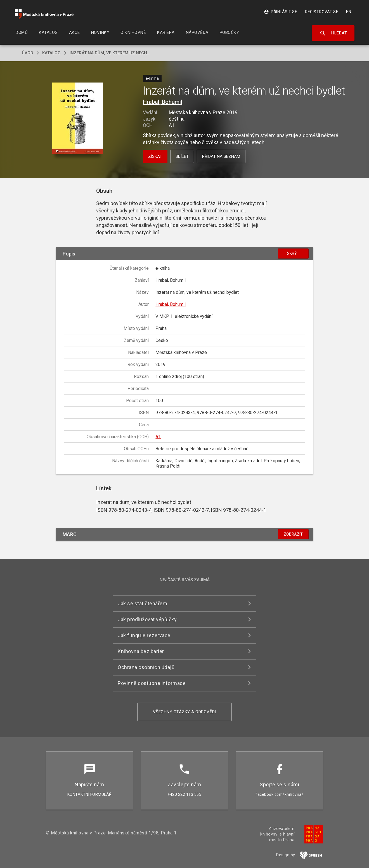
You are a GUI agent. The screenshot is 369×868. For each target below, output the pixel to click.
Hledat (333, 33)
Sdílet (182, 156)
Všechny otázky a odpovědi (185, 712)
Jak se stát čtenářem (142, 603)
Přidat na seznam (221, 156)
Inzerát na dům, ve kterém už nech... (110, 53)
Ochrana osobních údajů (146, 667)
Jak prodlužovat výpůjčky (147, 619)
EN (349, 12)
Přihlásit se (281, 12)
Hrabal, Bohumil (163, 102)
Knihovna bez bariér (141, 651)
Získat (155, 156)
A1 (158, 437)
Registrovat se (322, 12)
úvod (28, 53)
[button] (78, 119)
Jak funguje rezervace (144, 635)
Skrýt (293, 254)
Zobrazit (293, 534)
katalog (51, 53)
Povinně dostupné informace (152, 683)
